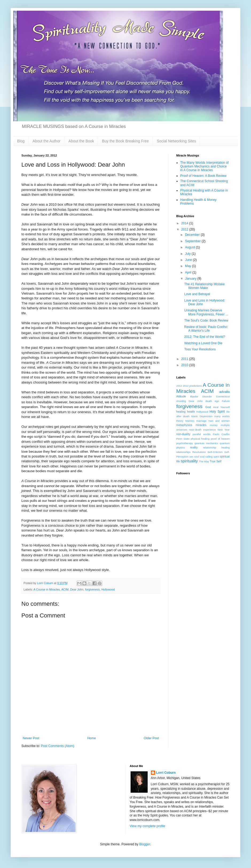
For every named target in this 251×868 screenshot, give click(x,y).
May (189, 266)
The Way (204, 461)
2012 (185, 229)
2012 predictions (192, 386)
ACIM (65, 589)
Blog (21, 141)
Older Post (151, 738)
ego (217, 401)
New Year (224, 430)
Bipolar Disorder (201, 396)
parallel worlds (201, 434)
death (209, 401)
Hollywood (108, 589)
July (188, 254)
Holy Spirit (217, 412)
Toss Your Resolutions (200, 349)
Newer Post (31, 738)
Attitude (181, 396)
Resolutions (199, 452)
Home (92, 738)
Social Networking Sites (176, 141)
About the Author (46, 141)
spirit (216, 457)
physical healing (200, 439)
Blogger (145, 844)
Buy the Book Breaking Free (125, 141)
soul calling (206, 457)
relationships (183, 452)
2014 (185, 223)
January (191, 279)
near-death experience (202, 430)
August (191, 247)
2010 (185, 365)
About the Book (81, 141)
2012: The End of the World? (205, 337)
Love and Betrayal (197, 294)
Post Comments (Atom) (58, 746)
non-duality (183, 434)
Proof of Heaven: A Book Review (203, 176)
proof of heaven (220, 439)
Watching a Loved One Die (203, 343)
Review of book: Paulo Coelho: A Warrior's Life (206, 329)
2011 (185, 359)
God (208, 407)
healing (181, 412)
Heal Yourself (221, 407)
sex (191, 457)
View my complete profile (148, 826)
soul (197, 457)
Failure (226, 401)
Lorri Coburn (166, 773)
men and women (219, 421)
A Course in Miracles (47, 589)
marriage (201, 421)
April (189, 272)
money (214, 425)
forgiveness (92, 589)
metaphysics (184, 425)
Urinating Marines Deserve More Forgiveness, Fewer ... (206, 312)
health (191, 412)
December (193, 235)
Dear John (77, 589)
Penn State (183, 439)
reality (194, 447)
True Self (216, 461)
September (193, 241)
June (189, 260)
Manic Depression (202, 416)
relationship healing (216, 447)
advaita (224, 392)
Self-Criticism (215, 452)
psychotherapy (185, 443)
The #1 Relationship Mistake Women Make (204, 286)
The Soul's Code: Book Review (206, 320)
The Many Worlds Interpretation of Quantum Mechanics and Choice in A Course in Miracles (204, 167)
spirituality (189, 461)
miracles (201, 425)
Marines (190, 421)
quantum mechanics (206, 443)
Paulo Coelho (221, 434)
